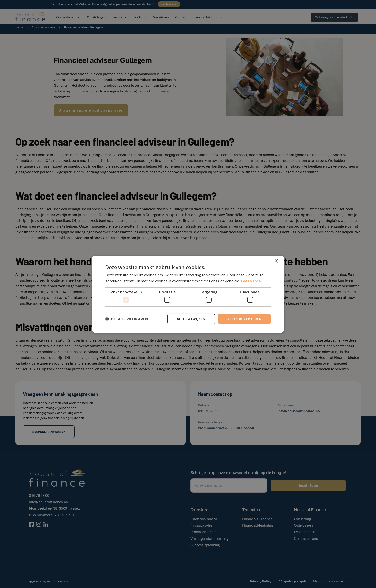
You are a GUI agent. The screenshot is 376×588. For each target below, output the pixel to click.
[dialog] (188, 294)
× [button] (276, 261)
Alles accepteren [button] (244, 319)
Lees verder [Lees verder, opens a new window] (252, 281)
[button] (127, 319)
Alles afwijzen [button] (191, 319)
